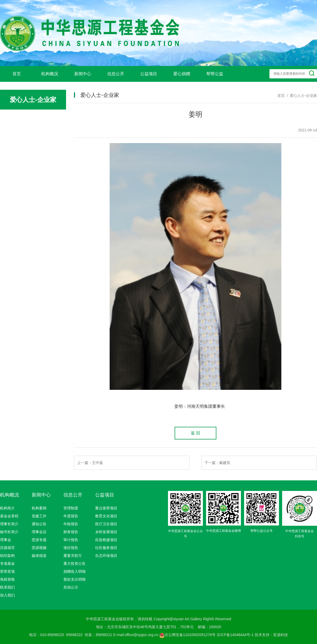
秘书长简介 (9, 532)
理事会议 (39, 532)
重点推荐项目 (106, 508)
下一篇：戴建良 (217, 463)
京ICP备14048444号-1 (235, 635)
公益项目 (149, 74)
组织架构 (7, 556)
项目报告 (71, 548)
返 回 (195, 433)
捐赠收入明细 (74, 571)
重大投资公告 (74, 563)
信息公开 (116, 74)
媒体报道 (39, 556)
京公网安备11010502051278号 (187, 635)
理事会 (6, 540)
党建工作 (39, 516)
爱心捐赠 (182, 74)
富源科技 (281, 635)
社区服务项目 (106, 548)
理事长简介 (9, 524)
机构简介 (7, 508)
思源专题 (39, 540)
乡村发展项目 (106, 532)
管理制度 (71, 508)
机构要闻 (39, 508)
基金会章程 (9, 516)
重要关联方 (73, 556)
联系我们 (7, 587)
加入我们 (7, 595)
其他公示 (71, 587)
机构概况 (50, 74)
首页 (17, 74)
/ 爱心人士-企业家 (301, 96)
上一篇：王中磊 (90, 463)
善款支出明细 (74, 579)
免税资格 (7, 579)
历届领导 (7, 548)
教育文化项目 (106, 516)
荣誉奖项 (7, 571)
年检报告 (71, 524)
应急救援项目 (106, 540)
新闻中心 (83, 74)
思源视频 (39, 548)
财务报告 (71, 532)
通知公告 (39, 524)
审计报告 (71, 540)
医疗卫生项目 (106, 524)
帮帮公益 (215, 74)
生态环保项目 (106, 556)
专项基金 (7, 563)
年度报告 (71, 516)
